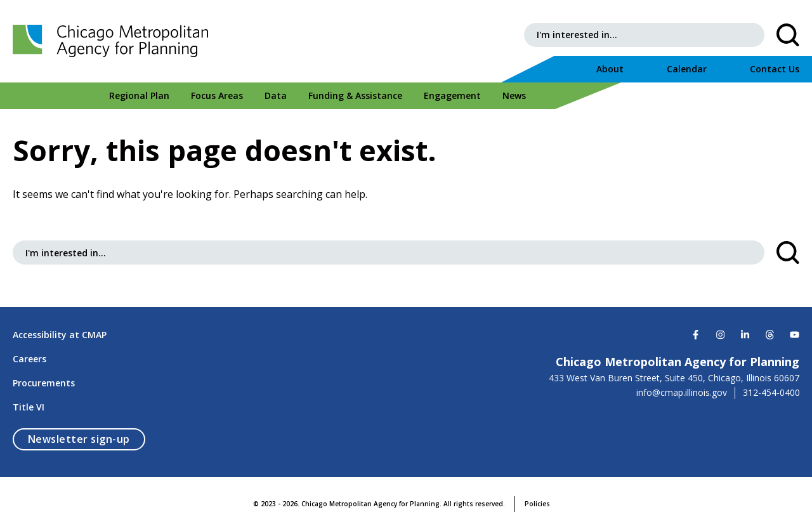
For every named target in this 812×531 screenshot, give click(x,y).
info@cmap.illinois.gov (682, 393)
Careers (29, 359)
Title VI (29, 407)
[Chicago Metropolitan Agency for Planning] (114, 41)
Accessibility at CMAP (60, 335)
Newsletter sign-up (87, 439)
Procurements (44, 383)
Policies (537, 504)
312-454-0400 (771, 393)
